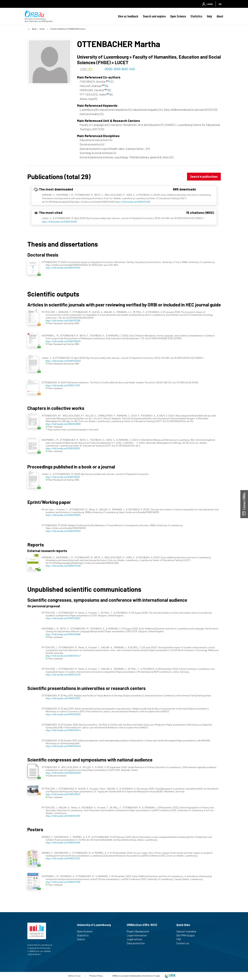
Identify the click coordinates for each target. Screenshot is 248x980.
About (220, 16)
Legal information (138, 935)
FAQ (180, 939)
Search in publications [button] (204, 176)
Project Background (139, 931)
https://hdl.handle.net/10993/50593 (59, 222)
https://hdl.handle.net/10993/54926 (133, 202)
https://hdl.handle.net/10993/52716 (63, 858)
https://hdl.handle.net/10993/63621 (63, 448)
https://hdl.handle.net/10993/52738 (63, 882)
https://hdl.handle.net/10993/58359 (63, 531)
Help (209, 16)
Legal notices (136, 939)
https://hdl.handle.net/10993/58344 (63, 730)
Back (34, 29)
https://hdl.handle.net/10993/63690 (63, 424)
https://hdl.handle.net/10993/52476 (63, 675)
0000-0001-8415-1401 (120, 69)
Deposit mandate (188, 931)
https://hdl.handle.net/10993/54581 (63, 842)
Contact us (184, 943)
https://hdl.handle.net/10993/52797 (63, 816)
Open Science (178, 16)
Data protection (137, 943)
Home (42, 29)
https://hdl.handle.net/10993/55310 (63, 268)
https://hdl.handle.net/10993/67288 (63, 320)
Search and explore (154, 16)
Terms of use (74, 976)
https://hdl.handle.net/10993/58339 (63, 714)
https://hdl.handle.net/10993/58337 (63, 698)
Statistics (196, 16)
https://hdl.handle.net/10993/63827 (63, 794)
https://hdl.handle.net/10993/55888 (63, 634)
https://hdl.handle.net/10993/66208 (63, 773)
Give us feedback (128, 16)
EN (220, 4)
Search (83, 939)
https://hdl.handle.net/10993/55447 (63, 656)
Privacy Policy (96, 976)
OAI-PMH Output (187, 935)
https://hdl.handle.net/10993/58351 (63, 477)
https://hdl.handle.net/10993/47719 (63, 385)
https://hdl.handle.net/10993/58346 (63, 746)
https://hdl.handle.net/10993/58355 (63, 515)
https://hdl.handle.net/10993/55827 (63, 618)
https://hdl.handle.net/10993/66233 (63, 341)
